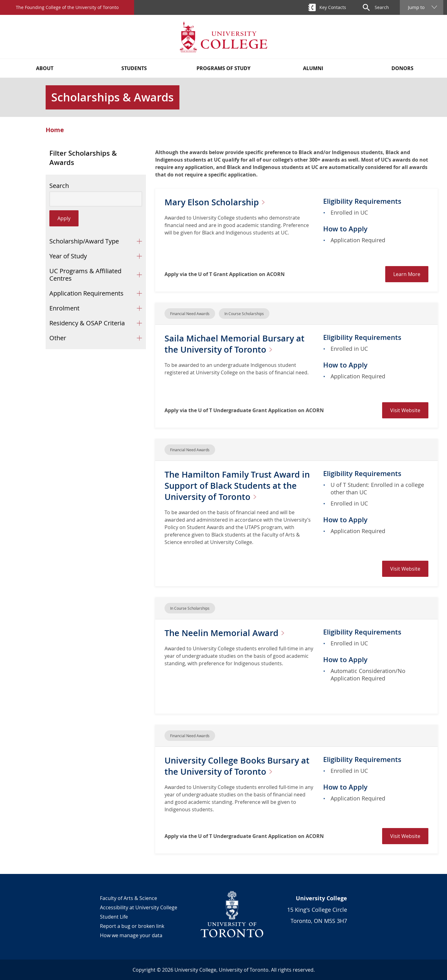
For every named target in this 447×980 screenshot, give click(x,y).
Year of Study (68, 256)
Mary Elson (219, 202)
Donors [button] (402, 68)
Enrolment (64, 308)
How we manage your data (131, 935)
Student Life (114, 917)
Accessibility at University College (139, 907)
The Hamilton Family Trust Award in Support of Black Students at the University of (237, 486)
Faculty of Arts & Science (129, 898)
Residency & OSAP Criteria (87, 323)
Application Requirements (86, 293)
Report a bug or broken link (132, 926)
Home (55, 130)
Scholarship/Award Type (84, 241)
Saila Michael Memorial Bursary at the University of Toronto (236, 344)
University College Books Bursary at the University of (239, 766)
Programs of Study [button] (223, 68)
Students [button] (134, 68)
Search (59, 186)
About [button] (45, 68)
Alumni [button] (313, 68)
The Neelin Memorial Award (228, 633)
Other (58, 338)
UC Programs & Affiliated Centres (85, 275)
